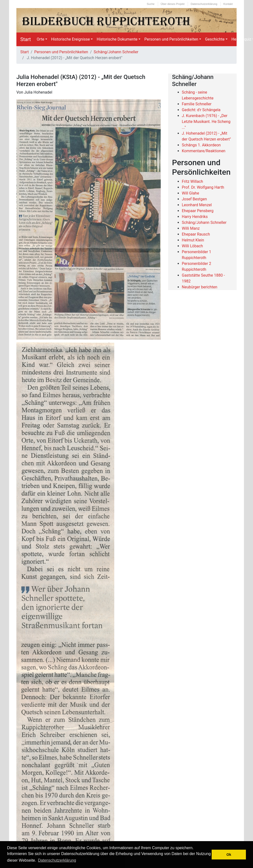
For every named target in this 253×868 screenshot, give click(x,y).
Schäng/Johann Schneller (116, 52)
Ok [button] (229, 855)
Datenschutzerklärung (204, 4)
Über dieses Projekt (173, 4)
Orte (40, 39)
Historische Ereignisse (70, 39)
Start (26, 39)
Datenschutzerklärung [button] (57, 860)
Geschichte (215, 39)
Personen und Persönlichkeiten (171, 39)
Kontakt (228, 4)
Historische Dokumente (117, 39)
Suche (151, 4)
